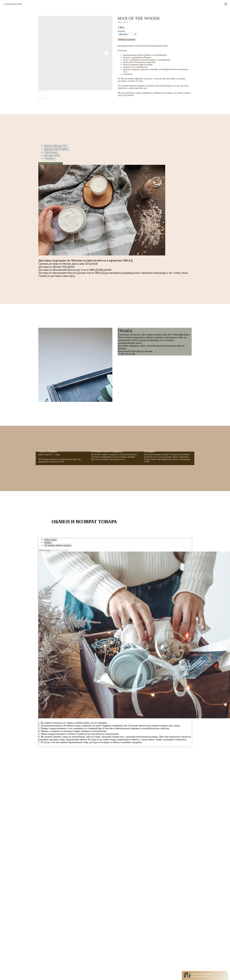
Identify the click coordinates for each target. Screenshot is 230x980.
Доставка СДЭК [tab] (52, 155)
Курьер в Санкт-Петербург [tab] (57, 149)
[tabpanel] (115, 222)
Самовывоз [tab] (50, 159)
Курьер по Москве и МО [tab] (56, 146)
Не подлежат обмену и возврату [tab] (58, 545)
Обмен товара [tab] (50, 540)
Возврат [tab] (48, 543)
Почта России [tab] (51, 152)
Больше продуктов (14, 4)
